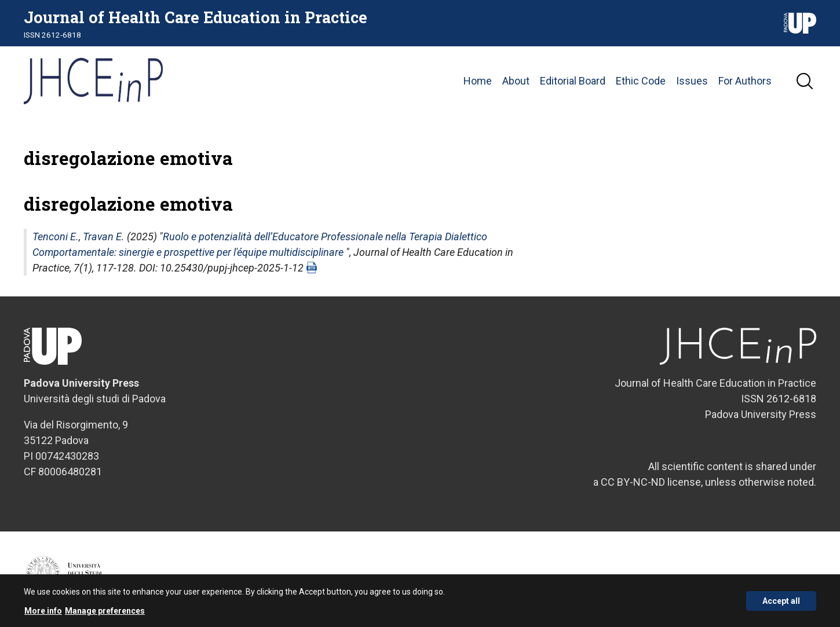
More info (43, 614)
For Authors (745, 81)
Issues (692, 81)
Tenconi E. (56, 236)
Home (478, 81)
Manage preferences (105, 614)
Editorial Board (573, 81)
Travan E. (104, 236)
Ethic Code (641, 81)
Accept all (781, 603)
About (516, 81)
